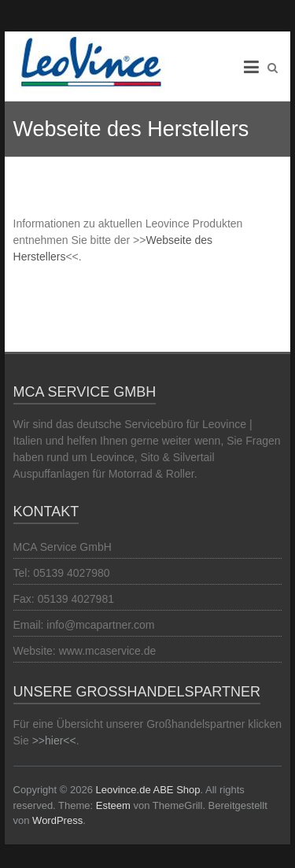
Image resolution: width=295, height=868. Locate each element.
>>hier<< (54, 741)
